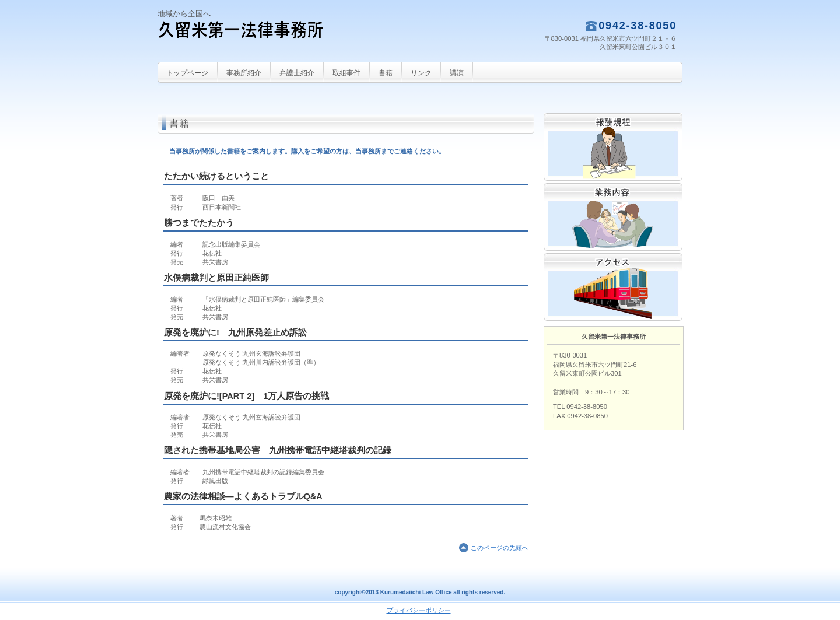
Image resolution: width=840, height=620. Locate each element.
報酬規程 (613, 147)
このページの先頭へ (500, 548)
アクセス (613, 287)
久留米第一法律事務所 (274, 38)
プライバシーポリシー (419, 610)
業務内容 (613, 217)
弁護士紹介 (297, 73)
